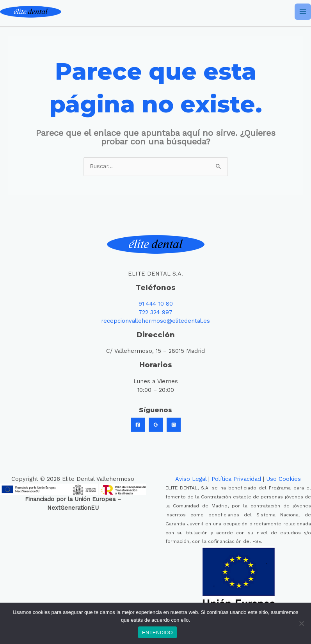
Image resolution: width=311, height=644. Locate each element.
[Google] (156, 425)
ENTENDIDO (157, 632)
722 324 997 (155, 312)
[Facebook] (138, 425)
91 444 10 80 (156, 304)
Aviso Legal (191, 479)
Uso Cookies (283, 479)
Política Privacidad (236, 479)
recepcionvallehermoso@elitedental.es (155, 321)
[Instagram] (174, 425)
